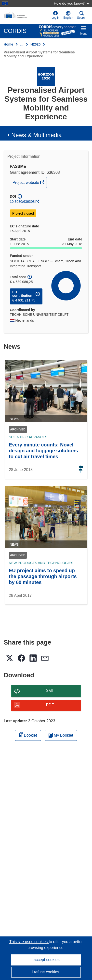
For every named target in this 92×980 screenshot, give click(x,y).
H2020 (35, 44)
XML (50, 691)
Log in (56, 15)
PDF (50, 705)
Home (8, 44)
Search (82, 15)
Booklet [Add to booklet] (28, 735)
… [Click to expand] (22, 44)
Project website (30, 182)
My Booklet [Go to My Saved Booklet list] (61, 735)
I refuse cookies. (46, 972)
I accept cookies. (46, 960)
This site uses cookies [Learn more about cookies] (29, 942)
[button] (68, 15)
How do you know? (72, 3)
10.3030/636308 (22, 202)
